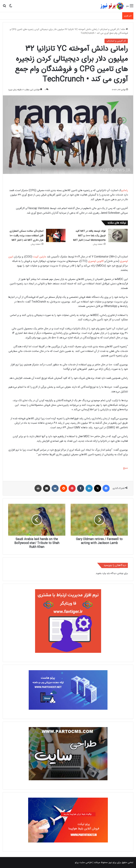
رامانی (125, 190)
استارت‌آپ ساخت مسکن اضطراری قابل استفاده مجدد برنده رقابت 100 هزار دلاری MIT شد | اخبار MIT (26, 236)
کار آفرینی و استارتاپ (109, 29)
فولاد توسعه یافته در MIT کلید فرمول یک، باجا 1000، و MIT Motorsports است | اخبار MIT (89, 236)
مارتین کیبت (40, 257)
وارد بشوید (101, 573)
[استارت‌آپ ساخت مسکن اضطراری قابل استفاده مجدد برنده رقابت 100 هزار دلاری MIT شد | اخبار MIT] (56, 235)
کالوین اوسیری (96, 261)
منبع (125, 468)
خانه (124, 29)
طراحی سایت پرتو (83, 863)
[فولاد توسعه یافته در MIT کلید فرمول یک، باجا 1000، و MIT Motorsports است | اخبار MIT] (118, 235)
